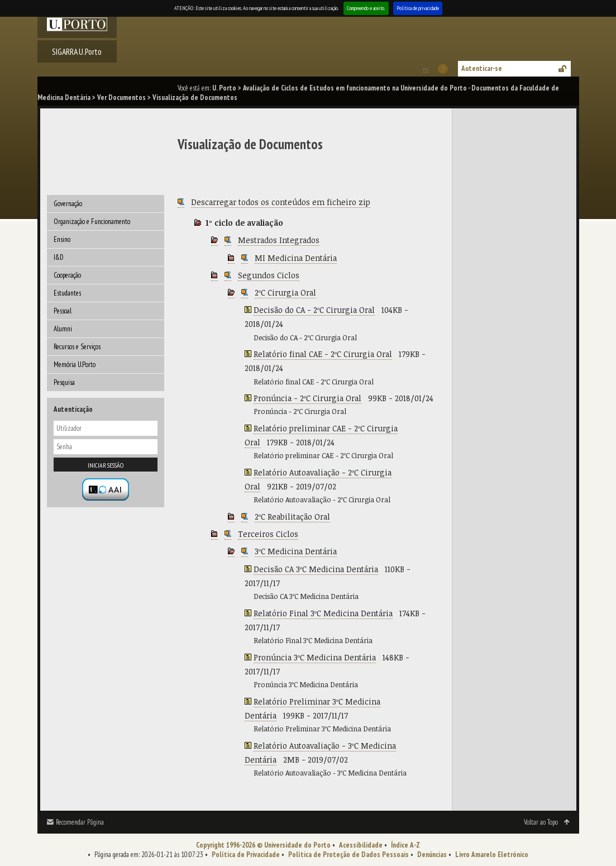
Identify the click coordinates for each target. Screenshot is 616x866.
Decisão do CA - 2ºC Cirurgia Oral (314, 310)
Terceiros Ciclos (268, 534)
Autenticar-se (482, 68)
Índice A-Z (405, 845)
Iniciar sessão (106, 465)
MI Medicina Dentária (296, 258)
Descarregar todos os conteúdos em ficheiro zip (281, 202)
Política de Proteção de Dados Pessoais (348, 855)
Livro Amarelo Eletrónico (492, 855)
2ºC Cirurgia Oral (285, 292)
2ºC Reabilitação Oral (292, 517)
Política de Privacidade (246, 855)
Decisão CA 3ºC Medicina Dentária (316, 569)
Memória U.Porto (75, 365)
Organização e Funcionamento (92, 222)
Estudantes (67, 293)
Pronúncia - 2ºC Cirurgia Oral (307, 398)
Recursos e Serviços (77, 347)
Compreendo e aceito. (366, 8)
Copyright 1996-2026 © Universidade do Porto (263, 845)
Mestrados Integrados (279, 240)
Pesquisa (64, 382)
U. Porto (224, 88)
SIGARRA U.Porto (77, 51)
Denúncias (432, 855)
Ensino (62, 239)
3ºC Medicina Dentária (296, 551)
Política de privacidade (418, 8)
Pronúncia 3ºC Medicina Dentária (315, 657)
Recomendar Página (80, 822)
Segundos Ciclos (269, 275)
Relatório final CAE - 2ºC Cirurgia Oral (323, 354)
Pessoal (63, 311)
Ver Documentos (121, 97)
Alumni (63, 329)
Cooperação (67, 275)
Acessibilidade (361, 845)
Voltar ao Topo (541, 822)
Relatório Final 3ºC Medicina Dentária (323, 613)
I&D (59, 257)
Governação (68, 204)
